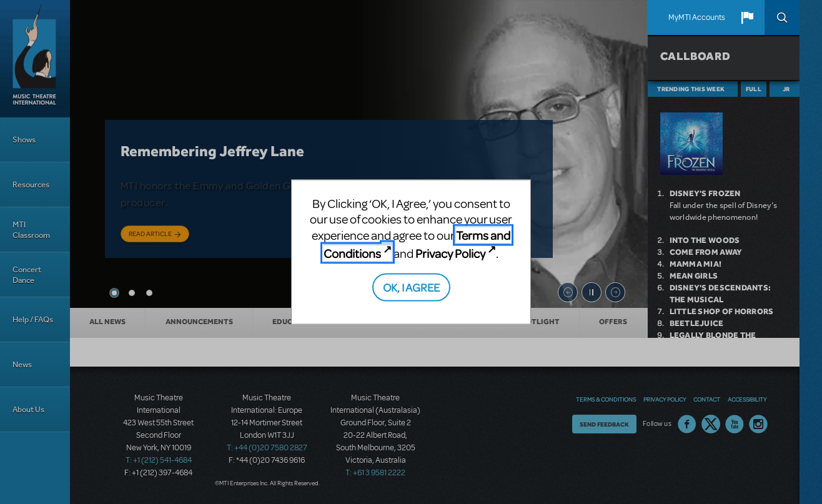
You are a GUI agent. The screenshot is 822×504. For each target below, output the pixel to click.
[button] (747, 17)
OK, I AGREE (411, 286)
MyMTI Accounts (697, 17)
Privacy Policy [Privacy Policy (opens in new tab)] (450, 253)
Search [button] (782, 17)
